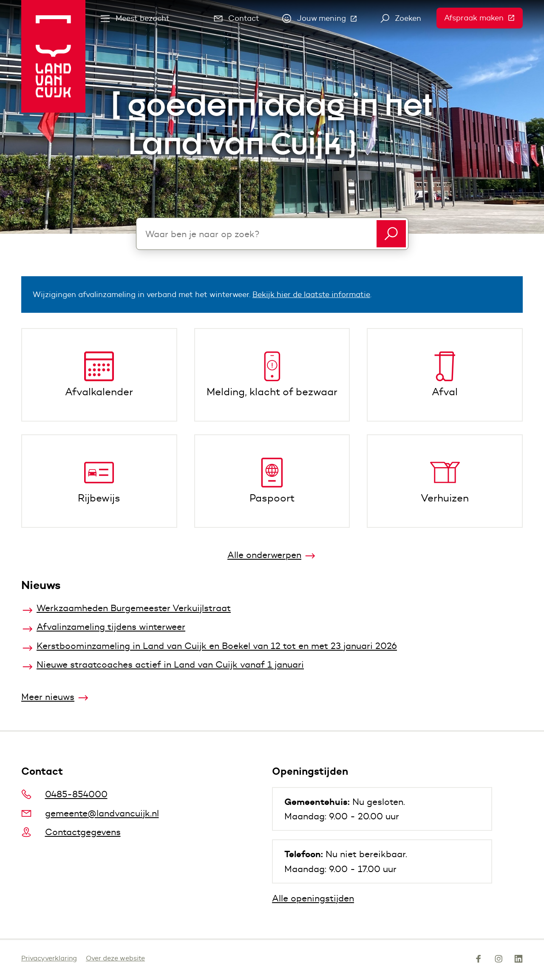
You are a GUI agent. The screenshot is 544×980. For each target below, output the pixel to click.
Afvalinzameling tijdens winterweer (111, 627)
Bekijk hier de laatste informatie (311, 295)
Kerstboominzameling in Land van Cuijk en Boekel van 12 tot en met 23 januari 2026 (217, 646)
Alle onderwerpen (264, 555)
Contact (237, 18)
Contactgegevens (71, 832)
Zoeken (401, 18)
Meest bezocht (135, 18)
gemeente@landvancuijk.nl (90, 813)
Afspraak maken (483, 18)
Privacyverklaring (49, 958)
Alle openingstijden (313, 898)
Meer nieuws (48, 697)
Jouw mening (324, 20)
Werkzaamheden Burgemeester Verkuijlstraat (134, 608)
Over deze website (115, 958)
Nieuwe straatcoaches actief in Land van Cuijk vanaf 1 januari (170, 664)
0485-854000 (64, 794)
